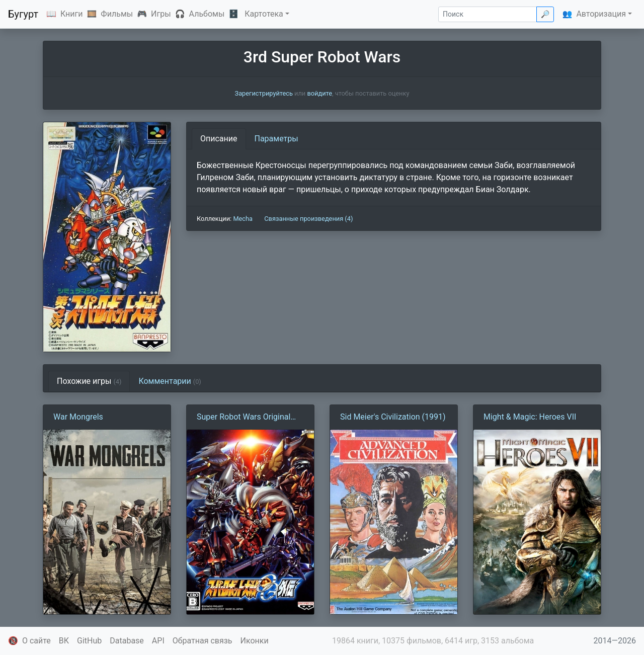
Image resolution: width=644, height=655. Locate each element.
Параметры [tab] (276, 139)
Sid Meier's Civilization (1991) (393, 417)
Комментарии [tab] (170, 381)
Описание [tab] (219, 139)
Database (127, 641)
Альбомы (207, 14)
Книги (72, 14)
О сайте (36, 641)
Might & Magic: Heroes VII (530, 417)
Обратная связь (203, 641)
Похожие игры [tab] (89, 381)
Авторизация (601, 14)
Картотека (264, 14)
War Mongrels (78, 417)
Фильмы (117, 14)
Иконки (255, 641)
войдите (319, 93)
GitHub (89, 641)
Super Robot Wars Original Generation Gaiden (244, 418)
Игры (161, 14)
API (158, 641)
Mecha (243, 219)
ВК (64, 641)
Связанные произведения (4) (308, 219)
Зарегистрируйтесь (264, 93)
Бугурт (23, 14)
